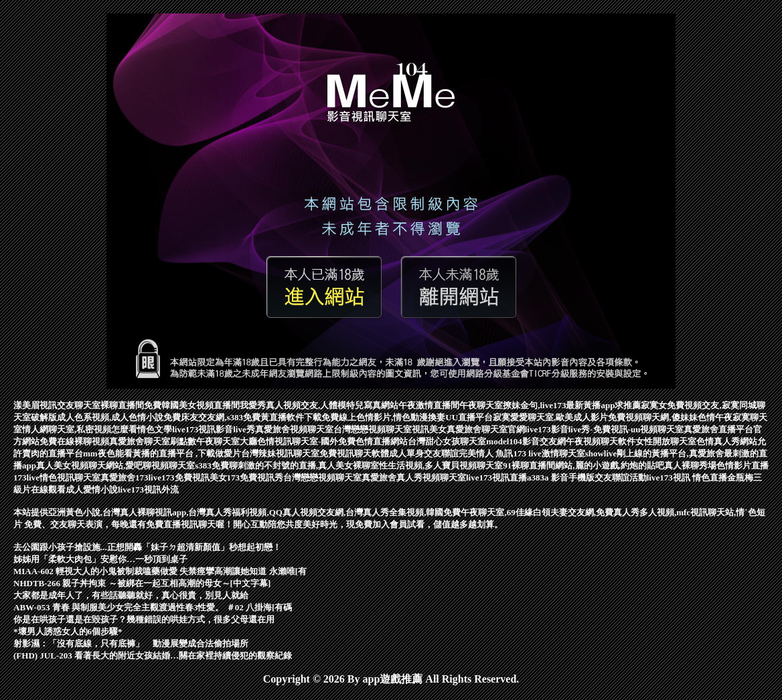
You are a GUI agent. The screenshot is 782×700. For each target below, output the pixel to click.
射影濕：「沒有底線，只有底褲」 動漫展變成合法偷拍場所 (131, 643)
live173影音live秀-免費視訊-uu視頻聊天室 (605, 429)
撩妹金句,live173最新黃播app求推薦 (572, 405)
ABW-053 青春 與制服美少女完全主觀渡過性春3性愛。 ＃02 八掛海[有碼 (153, 607)
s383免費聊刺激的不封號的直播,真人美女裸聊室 (287, 465)
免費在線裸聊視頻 (74, 441)
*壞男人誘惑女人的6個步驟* (68, 631)
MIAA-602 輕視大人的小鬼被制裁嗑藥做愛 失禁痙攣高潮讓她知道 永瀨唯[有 (160, 571)
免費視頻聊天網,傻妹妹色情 (661, 417)
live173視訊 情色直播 (687, 477)
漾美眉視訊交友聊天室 (57, 405)
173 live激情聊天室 (549, 453)
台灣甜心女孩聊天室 (447, 441)
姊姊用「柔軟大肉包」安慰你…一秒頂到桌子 (100, 559)
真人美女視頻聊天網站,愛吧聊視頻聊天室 (115, 465)
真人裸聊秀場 (690, 465)
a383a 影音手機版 (561, 477)
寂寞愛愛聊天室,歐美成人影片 (550, 417)
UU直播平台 (469, 417)
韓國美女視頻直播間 (201, 405)
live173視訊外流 (148, 490)
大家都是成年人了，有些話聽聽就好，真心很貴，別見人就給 (131, 595)
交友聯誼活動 (621, 477)
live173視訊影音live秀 (214, 429)
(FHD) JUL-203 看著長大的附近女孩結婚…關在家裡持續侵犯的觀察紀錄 (153, 655)
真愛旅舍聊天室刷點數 (153, 441)
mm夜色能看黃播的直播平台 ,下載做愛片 (162, 453)
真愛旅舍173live (131, 477)
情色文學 (155, 429)
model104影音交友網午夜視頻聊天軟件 (560, 441)
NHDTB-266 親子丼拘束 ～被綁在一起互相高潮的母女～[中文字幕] (142, 583)
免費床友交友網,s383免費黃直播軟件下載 (242, 417)
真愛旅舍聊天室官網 (486, 429)
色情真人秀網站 (727, 441)
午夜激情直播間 (429, 405)
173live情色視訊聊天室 (57, 477)
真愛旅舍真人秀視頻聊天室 (414, 477)
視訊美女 (429, 429)
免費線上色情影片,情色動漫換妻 (383, 417)
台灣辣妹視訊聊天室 (280, 453)
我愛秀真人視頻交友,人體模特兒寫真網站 (319, 405)
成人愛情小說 (92, 490)
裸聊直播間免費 (131, 405)
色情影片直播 (742, 465)
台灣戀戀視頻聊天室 (373, 429)
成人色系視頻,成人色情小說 (110, 417)
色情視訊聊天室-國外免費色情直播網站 (332, 441)
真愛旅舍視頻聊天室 (294, 429)
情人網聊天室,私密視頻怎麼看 (80, 429)
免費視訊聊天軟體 (354, 453)
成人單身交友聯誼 (424, 453)
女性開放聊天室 (666, 441)
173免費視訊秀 (255, 477)
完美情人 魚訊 (486, 453)
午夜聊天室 (481, 405)
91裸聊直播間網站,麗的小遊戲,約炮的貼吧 (583, 465)
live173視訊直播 (496, 477)
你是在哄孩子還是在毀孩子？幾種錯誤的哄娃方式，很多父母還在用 (144, 619)
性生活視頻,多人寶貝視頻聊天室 (441, 465)
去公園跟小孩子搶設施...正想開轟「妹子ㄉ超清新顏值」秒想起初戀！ (147, 547)
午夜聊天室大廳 (227, 441)
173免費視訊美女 (194, 477)
